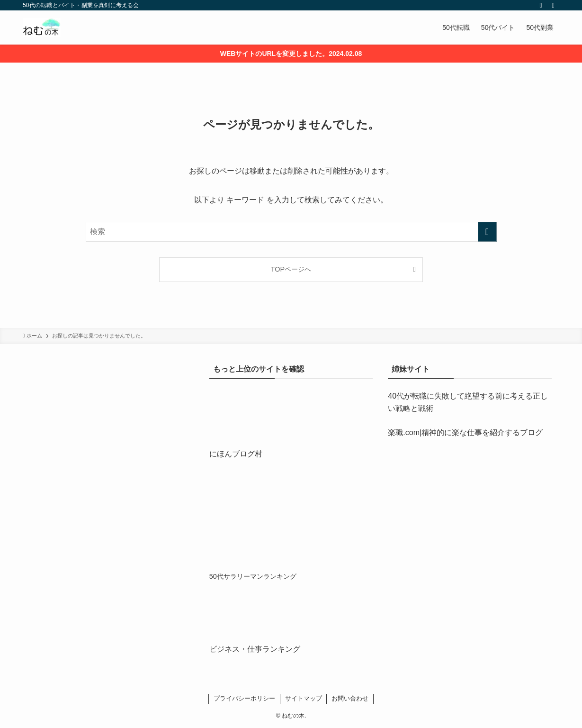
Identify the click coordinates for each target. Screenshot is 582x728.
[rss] (541, 5)
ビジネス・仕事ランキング (255, 649)
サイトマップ (304, 698)
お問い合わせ (350, 698)
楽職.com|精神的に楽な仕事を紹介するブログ (465, 432)
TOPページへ (291, 269)
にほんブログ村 (236, 454)
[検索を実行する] (487, 232)
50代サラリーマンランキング (253, 576)
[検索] (553, 5)
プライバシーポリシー (244, 698)
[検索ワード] (291, 232)
